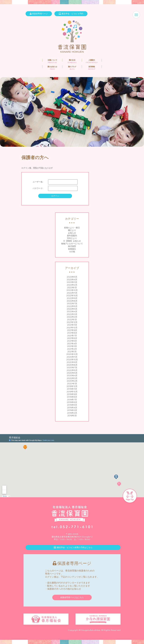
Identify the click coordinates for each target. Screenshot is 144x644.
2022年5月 (72, 309)
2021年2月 (72, 349)
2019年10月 (72, 392)
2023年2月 (72, 285)
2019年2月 (72, 413)
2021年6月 (72, 338)
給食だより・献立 (72, 228)
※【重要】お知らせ (72, 241)
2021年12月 (72, 322)
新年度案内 (72, 236)
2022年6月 (72, 306)
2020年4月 (72, 376)
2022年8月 (72, 301)
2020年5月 (72, 373)
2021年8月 (72, 333)
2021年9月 (72, 330)
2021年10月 (72, 328)
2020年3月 (72, 378)
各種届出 (72, 249)
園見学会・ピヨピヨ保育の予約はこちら (73, 547)
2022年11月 (72, 293)
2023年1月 (72, 288)
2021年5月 (72, 341)
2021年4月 (72, 344)
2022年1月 (72, 320)
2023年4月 (72, 280)
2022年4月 (72, 312)
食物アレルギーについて (72, 244)
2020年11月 (72, 357)
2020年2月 (72, 381)
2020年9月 (72, 362)
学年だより (72, 238)
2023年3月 (72, 282)
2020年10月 (72, 360)
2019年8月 (72, 397)
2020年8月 (72, 365)
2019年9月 (72, 394)
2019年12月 (72, 386)
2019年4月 (72, 408)
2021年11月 (72, 325)
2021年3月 (72, 346)
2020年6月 (72, 370)
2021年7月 (72, 336)
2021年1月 (72, 352)
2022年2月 (72, 317)
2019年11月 (72, 389)
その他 (72, 252)
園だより (72, 230)
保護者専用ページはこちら (72, 597)
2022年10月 (72, 296)
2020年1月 (72, 384)
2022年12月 (72, 290)
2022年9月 (72, 298)
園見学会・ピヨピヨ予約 (71, 14)
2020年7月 (72, 368)
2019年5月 (72, 405)
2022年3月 (72, 314)
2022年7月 (72, 304)
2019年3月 (72, 410)
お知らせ (72, 233)
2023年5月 (72, 277)
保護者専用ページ (39, 14)
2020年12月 (72, 354)
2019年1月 (72, 416)
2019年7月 (72, 400)
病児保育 (72, 246)
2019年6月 (72, 402)
